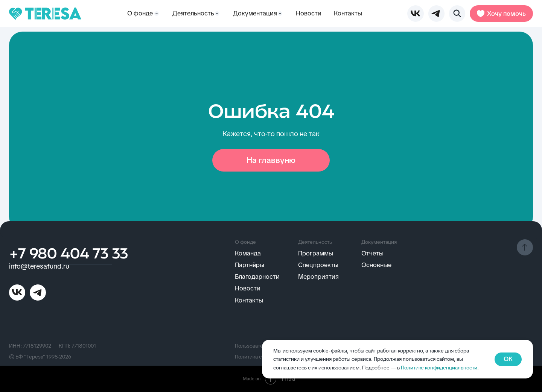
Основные (376, 265)
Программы (316, 253)
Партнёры (250, 265)
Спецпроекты (318, 265)
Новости (309, 13)
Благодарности (257, 277)
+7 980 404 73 (60, 255)
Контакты (348, 13)
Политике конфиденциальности (439, 368)
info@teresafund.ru (39, 266)
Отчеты (372, 253)
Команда (248, 253)
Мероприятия (318, 277)
